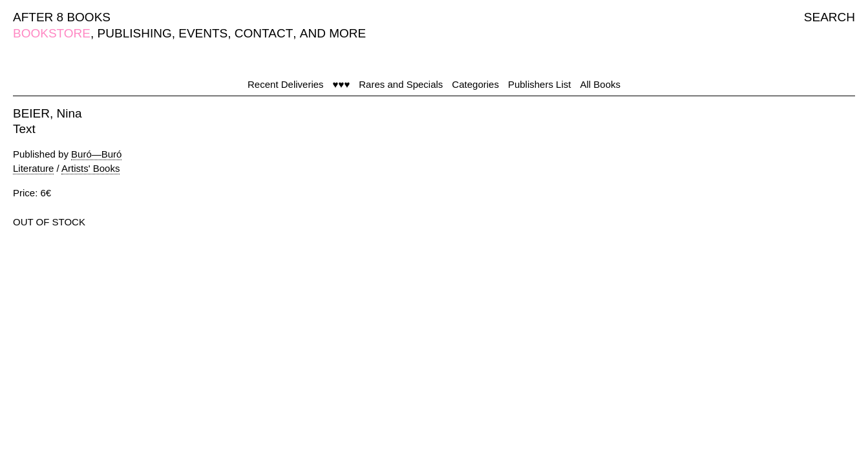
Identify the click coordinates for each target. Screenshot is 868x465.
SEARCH (830, 17)
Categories (475, 84)
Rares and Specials (401, 84)
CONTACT (264, 33)
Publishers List (540, 84)
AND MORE (333, 33)
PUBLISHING (135, 33)
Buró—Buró (96, 154)
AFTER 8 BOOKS (62, 17)
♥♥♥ (342, 84)
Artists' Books (90, 168)
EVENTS (203, 33)
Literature (33, 168)
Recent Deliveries (286, 84)
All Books (600, 84)
